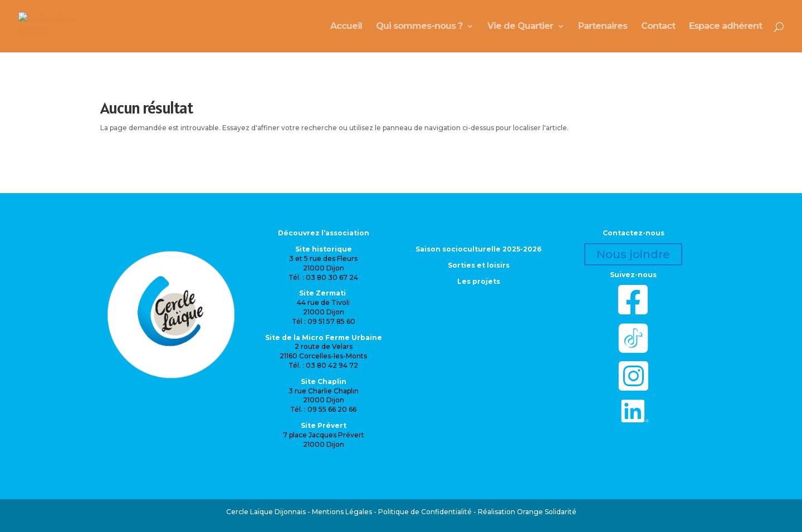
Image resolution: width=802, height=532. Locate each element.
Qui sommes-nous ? (419, 27)
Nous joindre (633, 254)
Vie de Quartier (520, 27)
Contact (658, 27)
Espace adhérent (725, 27)
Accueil (346, 27)
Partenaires (603, 27)
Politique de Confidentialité (425, 512)
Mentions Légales (342, 512)
